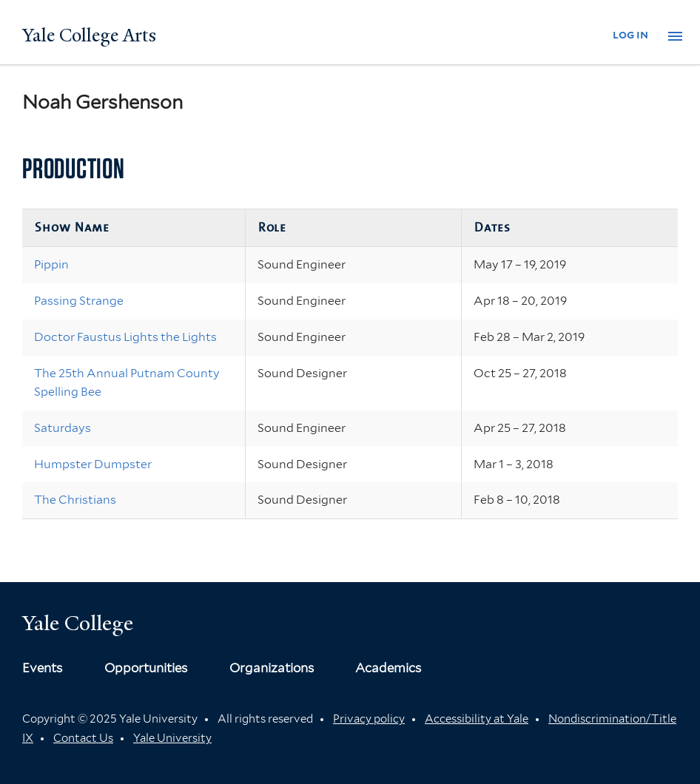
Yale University (172, 738)
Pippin (51, 264)
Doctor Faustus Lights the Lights (125, 337)
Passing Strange (79, 301)
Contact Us (83, 738)
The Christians (75, 500)
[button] (675, 36)
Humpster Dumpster (93, 464)
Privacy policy (369, 719)
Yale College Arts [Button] (89, 36)
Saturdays (63, 428)
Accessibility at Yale (477, 719)
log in (630, 34)
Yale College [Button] (78, 623)
